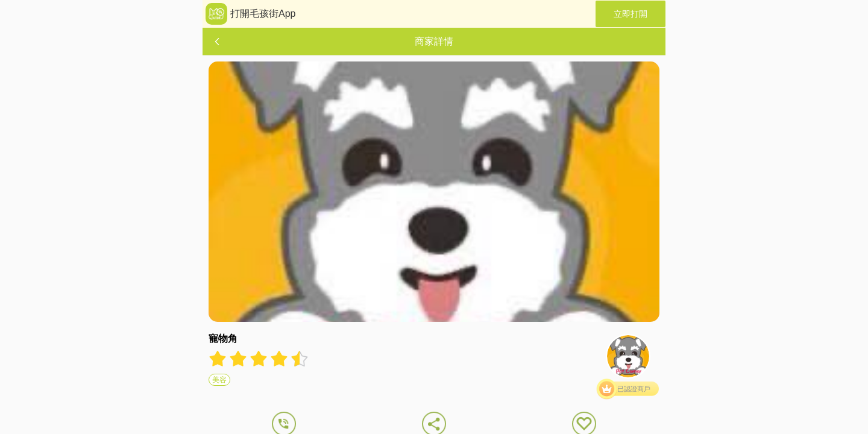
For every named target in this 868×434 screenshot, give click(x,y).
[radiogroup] (259, 359)
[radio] (219, 359)
